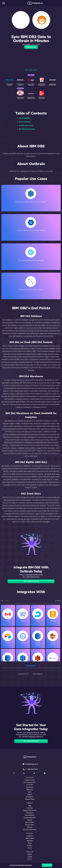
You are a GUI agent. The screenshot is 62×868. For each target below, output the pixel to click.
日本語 (30, 857)
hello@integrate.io (30, 764)
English (30, 854)
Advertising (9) (38, 674)
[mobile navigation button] (4, 3)
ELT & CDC (30, 785)
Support (30, 794)
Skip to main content (31, 70)
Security (30, 820)
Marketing (30, 790)
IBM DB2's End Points (27, 129)
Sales (30, 792)
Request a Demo (31, 47)
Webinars (30, 841)
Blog (30, 806)
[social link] (14, 773)
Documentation (30, 815)
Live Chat (30, 808)
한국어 (30, 859)
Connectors (30, 787)
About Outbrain (25, 122)
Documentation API (30, 818)
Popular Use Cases (26, 125)
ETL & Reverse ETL (30, 782)
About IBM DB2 (24, 118)
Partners (30, 846)
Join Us (30, 848)
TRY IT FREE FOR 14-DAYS (31, 581)
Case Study (31, 75)
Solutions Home (30, 780)
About (30, 843)
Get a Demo (47, 865)
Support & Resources (30, 810)
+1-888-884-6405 (30, 769)
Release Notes (30, 799)
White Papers (30, 838)
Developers (30, 797)
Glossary (30, 827)
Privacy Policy (30, 825)
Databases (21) (24, 674)
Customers (30, 836)
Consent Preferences (30, 830)
